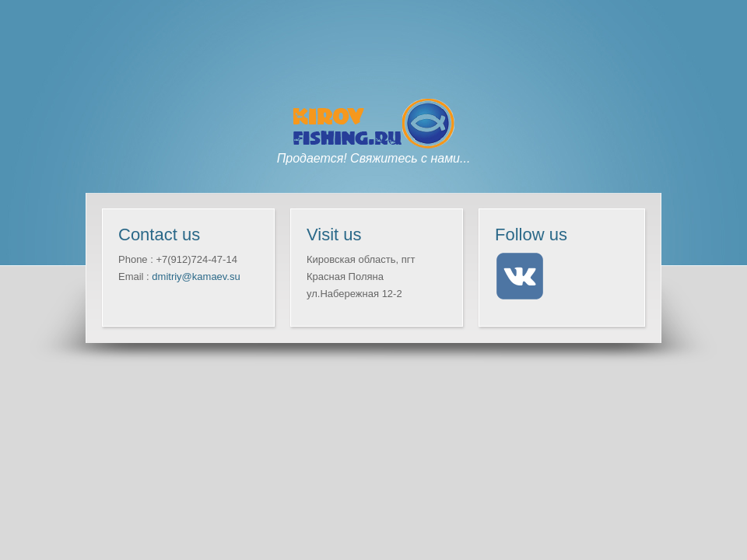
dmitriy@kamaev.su (196, 276)
